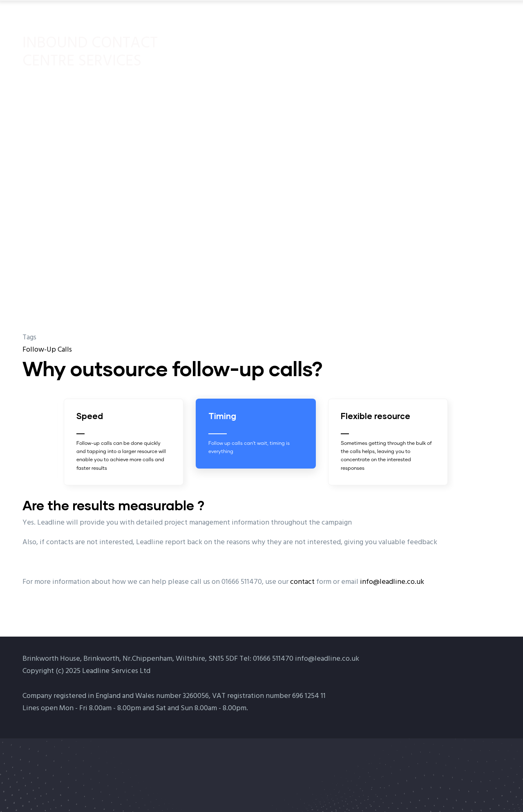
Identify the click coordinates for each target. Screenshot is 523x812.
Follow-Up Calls (47, 350)
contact (302, 582)
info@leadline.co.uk (392, 582)
